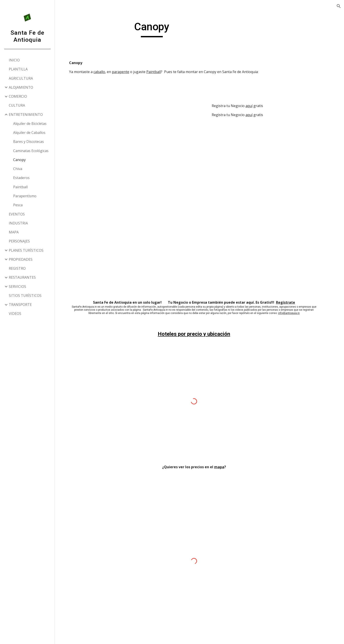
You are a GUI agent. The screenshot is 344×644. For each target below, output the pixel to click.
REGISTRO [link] (17, 268)
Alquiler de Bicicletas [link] (30, 124)
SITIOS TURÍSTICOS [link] (25, 296)
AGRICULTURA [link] (21, 78)
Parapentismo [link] (25, 196)
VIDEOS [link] (15, 314)
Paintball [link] (20, 187)
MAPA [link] (14, 232)
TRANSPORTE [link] (20, 305)
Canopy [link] (19, 160)
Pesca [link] (18, 205)
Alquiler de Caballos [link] (29, 133)
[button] (339, 6)
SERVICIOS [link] (17, 287)
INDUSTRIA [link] (18, 223)
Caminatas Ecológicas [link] (31, 151)
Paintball (159, 72)
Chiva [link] (18, 169)
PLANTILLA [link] (18, 69)
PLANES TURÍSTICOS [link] (26, 250)
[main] (157, 29)
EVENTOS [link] (17, 214)
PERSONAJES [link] (19, 241)
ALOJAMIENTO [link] (21, 87)
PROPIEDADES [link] (21, 259)
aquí (254, 106)
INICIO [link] (14, 60)
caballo (105, 72)
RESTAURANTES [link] (22, 277)
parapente (126, 72)
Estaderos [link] (21, 178)
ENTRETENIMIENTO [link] (26, 115)
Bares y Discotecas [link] (29, 142)
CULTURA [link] (17, 105)
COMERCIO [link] (18, 96)
